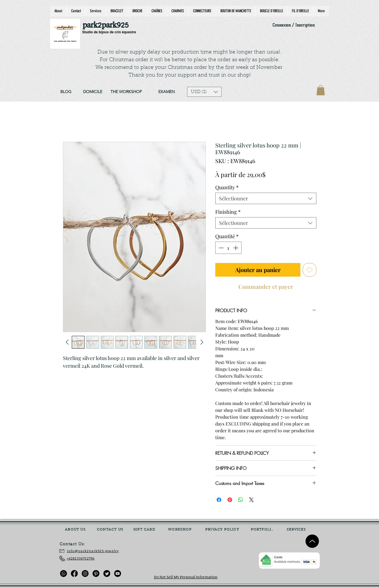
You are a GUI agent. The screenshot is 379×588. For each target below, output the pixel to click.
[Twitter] (107, 573)
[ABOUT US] (76, 530)
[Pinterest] (96, 573)
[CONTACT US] (111, 530)
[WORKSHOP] (181, 530)
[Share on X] (251, 500)
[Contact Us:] (77, 544)
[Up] (312, 541)
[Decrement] (221, 248)
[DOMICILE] (93, 92)
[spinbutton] (228, 248)
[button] (204, 92)
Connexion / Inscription (294, 25)
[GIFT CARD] (145, 530)
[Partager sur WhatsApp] (241, 500)
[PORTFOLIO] (263, 530)
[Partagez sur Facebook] (219, 500)
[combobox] (266, 198)
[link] (321, 90)
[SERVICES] (297, 530)
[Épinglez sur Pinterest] (230, 500)
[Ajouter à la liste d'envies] (310, 270)
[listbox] (204, 92)
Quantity (227, 187)
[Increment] (236, 248)
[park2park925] (108, 25)
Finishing (228, 212)
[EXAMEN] (167, 92)
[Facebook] (74, 573)
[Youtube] (118, 573)
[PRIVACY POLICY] (223, 530)
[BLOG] (66, 92)
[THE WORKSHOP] (126, 92)
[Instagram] (85, 573)
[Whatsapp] (63, 573)
